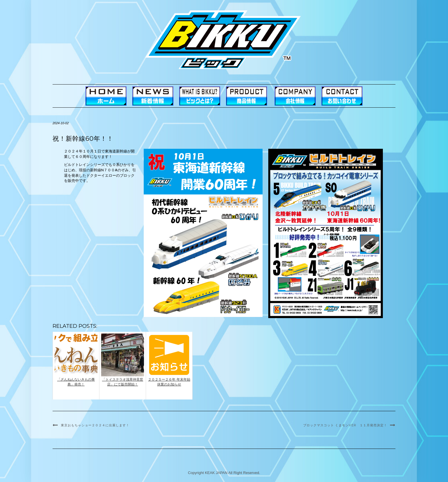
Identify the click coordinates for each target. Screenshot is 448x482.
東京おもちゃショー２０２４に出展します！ (95, 425)
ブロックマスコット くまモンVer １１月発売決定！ (345, 425)
